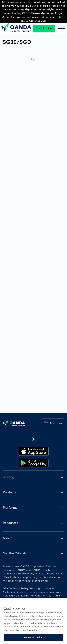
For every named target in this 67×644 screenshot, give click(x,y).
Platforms (10, 508)
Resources (10, 523)
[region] (33, 621)
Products (9, 493)
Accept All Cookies (33, 637)
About (7, 538)
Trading (9, 477)
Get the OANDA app (18, 554)
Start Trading (44, 29)
